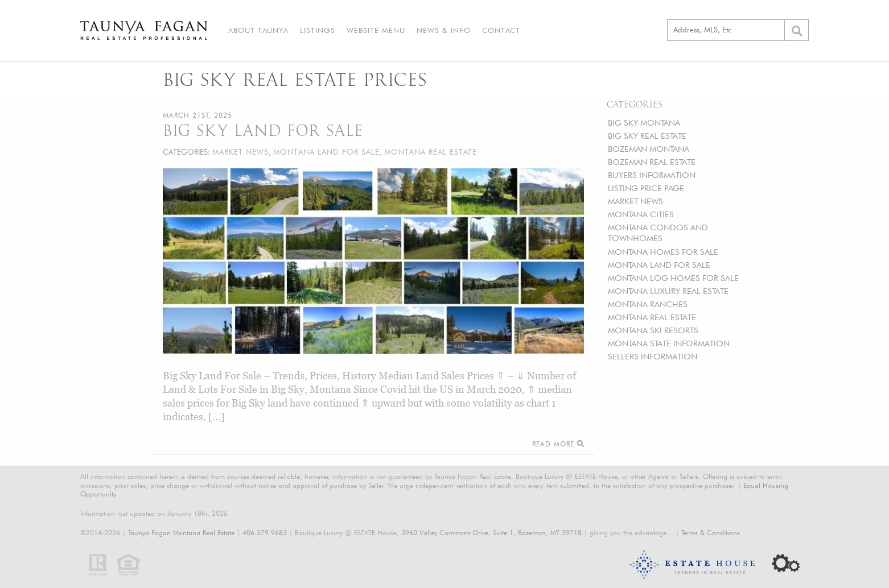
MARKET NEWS (635, 201)
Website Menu (376, 30)
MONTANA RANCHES (648, 304)
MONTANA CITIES (641, 214)
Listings (318, 30)
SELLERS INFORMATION (653, 356)
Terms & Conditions (711, 533)
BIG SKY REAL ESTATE (647, 136)
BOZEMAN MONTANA (649, 149)
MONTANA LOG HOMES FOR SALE (673, 278)
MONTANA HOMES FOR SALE (663, 252)
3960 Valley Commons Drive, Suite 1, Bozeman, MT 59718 (491, 533)
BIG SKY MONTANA (644, 123)
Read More (558, 444)
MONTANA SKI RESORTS (653, 330)
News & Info (444, 30)
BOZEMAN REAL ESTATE (652, 162)
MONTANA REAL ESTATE (652, 317)
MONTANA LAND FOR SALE (659, 265)
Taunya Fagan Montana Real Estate (181, 533)
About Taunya (258, 30)
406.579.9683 (265, 533)
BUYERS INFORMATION (652, 175)
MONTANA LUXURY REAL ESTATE (668, 291)
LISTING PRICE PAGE (646, 188)
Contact (501, 30)
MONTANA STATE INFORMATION (669, 343)
